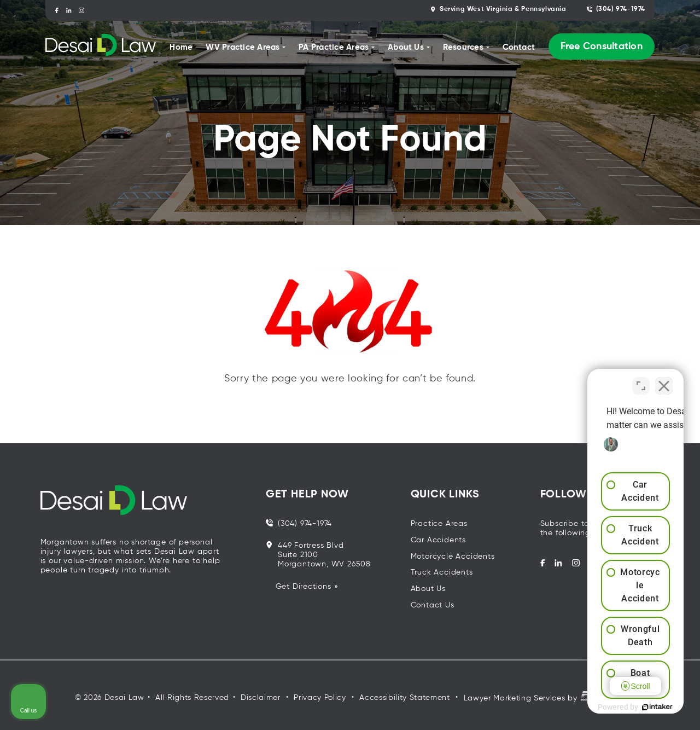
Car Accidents (438, 540)
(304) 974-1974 (616, 9)
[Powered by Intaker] (607, 707)
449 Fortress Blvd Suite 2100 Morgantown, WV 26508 (318, 555)
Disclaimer (261, 698)
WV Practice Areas (243, 47)
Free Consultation (602, 47)
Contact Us (433, 605)
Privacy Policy (320, 698)
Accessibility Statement (404, 698)
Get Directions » (307, 587)
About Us (428, 589)
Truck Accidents (442, 572)
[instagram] (82, 10)
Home (181, 47)
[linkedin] (69, 10)
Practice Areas (439, 524)
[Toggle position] (641, 380)
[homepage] (100, 47)
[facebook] (57, 10)
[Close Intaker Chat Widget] (664, 380)
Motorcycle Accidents (453, 557)
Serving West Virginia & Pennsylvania (498, 9)
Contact (519, 47)
